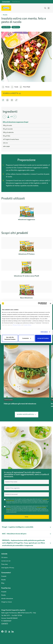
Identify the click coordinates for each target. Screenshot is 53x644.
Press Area (5, 564)
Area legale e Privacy (8, 568)
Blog (3, 583)
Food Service (16, 2)
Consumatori (6, 2)
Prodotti (4, 576)
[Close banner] (50, 303)
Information (44, 332)
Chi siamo (4, 558)
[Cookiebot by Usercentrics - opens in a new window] (39, 303)
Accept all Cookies (43, 338)
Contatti (5, 624)
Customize (27, 338)
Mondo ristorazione (7, 599)
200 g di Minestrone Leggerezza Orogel (16, 122)
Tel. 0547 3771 (6, 616)
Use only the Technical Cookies (10, 338)
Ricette (3, 580)
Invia (26, 517)
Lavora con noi (6, 561)
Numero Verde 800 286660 (9, 618)
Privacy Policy (17, 325)
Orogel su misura (7, 602)
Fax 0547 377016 (17, 616)
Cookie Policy (27, 325)
